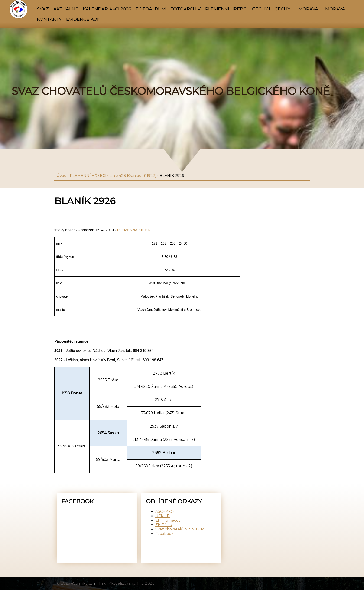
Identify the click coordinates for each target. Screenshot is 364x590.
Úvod (62, 176)
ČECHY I (261, 9)
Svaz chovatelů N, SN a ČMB (181, 529)
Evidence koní (84, 19)
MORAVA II (337, 9)
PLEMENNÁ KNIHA (133, 230)
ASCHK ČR (165, 512)
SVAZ (43, 9)
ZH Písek (164, 525)
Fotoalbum (151, 9)
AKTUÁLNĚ (66, 9)
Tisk (102, 583)
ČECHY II (284, 9)
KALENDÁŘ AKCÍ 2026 (107, 9)
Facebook (164, 534)
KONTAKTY (49, 19)
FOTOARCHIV (185, 9)
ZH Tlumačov (168, 520)
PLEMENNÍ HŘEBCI (226, 9)
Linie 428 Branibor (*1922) (133, 176)
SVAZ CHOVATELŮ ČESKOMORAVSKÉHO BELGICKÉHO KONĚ (171, 91)
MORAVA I (309, 9)
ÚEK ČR (162, 516)
